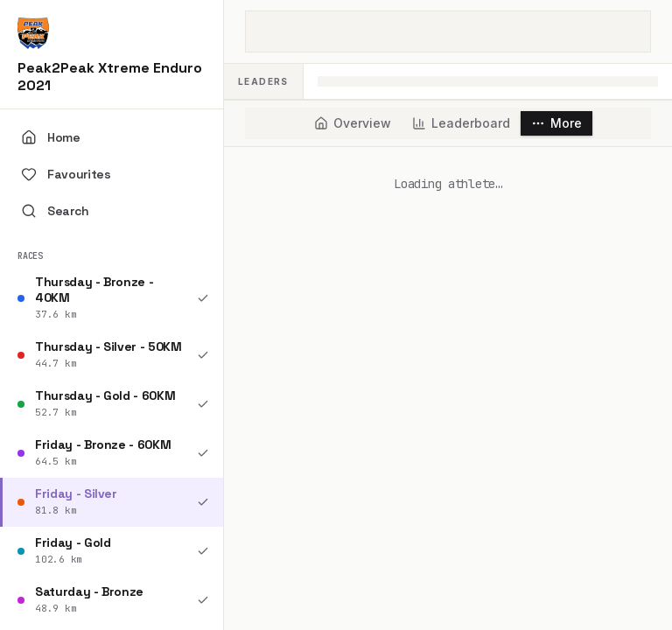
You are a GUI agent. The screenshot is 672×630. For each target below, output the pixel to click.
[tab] (353, 123)
